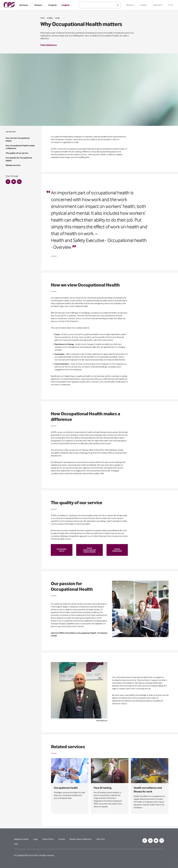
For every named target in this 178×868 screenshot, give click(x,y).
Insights (65, 5)
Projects (53, 5)
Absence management (117, 550)
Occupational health (62, 550)
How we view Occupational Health (18, 139)
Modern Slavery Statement (81, 839)
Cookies (62, 839)
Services (24, 5)
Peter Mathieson (49, 45)
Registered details (21, 839)
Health (57, 18)
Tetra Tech (158, 5)
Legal (35, 839)
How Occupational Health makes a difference (20, 147)
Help (16, 844)
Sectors (39, 5)
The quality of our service (17, 153)
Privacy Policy (48, 839)
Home (43, 18)
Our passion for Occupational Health (19, 159)
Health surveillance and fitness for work (89, 550)
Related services (13, 165)
